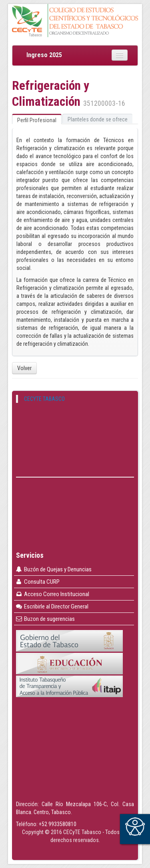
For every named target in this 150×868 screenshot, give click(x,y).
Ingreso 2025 (44, 55)
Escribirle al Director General (52, 606)
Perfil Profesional (37, 120)
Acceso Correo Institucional (52, 594)
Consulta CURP (37, 582)
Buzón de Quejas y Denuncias (53, 569)
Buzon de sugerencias (45, 619)
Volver (24, 368)
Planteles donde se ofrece (98, 119)
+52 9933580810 (58, 824)
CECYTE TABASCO (44, 399)
